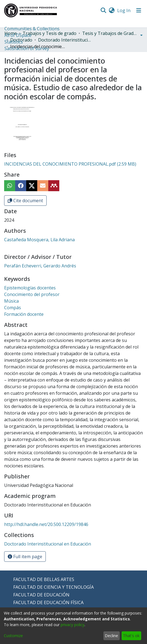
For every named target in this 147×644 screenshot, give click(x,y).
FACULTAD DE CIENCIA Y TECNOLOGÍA (54, 587)
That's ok (131, 636)
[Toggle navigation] (139, 10)
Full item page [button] (25, 557)
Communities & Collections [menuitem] (32, 29)
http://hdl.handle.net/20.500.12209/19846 (46, 524)
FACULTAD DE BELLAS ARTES (44, 579)
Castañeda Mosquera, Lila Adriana (39, 240)
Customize (13, 636)
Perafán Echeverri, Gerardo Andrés (40, 266)
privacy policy (73, 625)
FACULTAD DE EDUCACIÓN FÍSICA (48, 602)
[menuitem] (112, 10)
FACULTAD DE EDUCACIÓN (41, 595)
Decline (111, 636)
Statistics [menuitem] (14, 42)
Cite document (25, 201)
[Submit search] (103, 10)
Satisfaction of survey (27, 48)
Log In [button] (124, 10)
